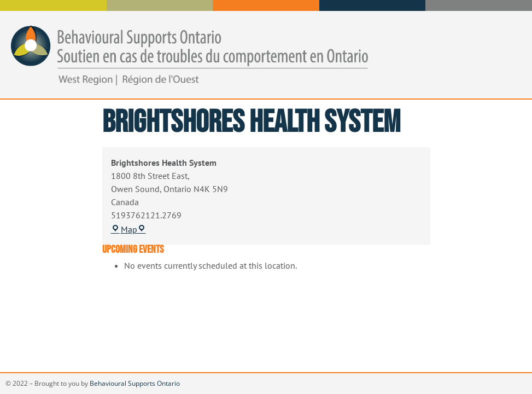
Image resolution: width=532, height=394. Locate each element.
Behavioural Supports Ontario (135, 383)
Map (128, 229)
